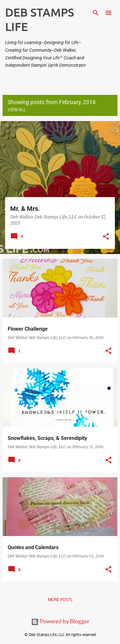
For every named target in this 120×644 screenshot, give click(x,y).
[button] (106, 237)
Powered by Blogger (60, 622)
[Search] (96, 13)
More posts (60, 600)
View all (17, 110)
